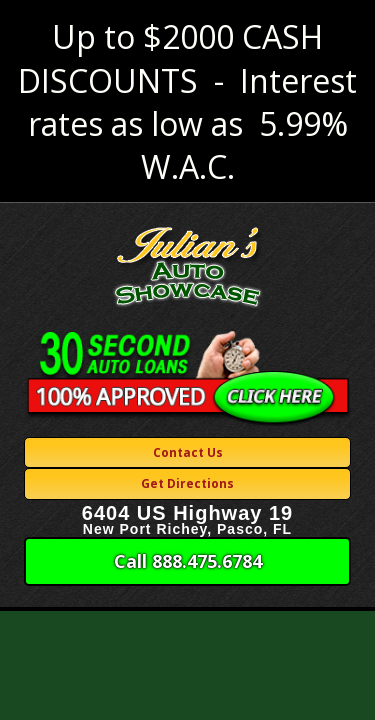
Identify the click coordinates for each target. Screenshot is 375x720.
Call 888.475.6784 (188, 561)
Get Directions (187, 483)
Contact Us (188, 452)
